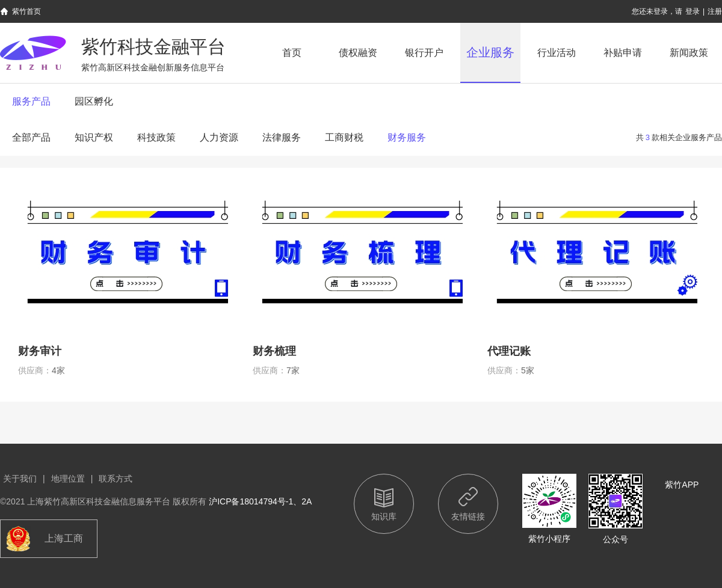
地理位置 (68, 479)
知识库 (384, 516)
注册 (715, 11)
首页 (292, 53)
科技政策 (156, 137)
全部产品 (31, 137)
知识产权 (94, 137)
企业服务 (490, 52)
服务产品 (31, 101)
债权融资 (358, 53)
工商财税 (344, 137)
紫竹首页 (26, 11)
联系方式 (116, 479)
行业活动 (557, 53)
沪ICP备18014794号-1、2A (260, 501)
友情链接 (468, 516)
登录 (693, 11)
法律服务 (282, 137)
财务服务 (407, 137)
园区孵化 (94, 101)
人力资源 (219, 137)
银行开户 (424, 53)
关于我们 (20, 479)
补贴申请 (623, 53)
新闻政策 (689, 53)
